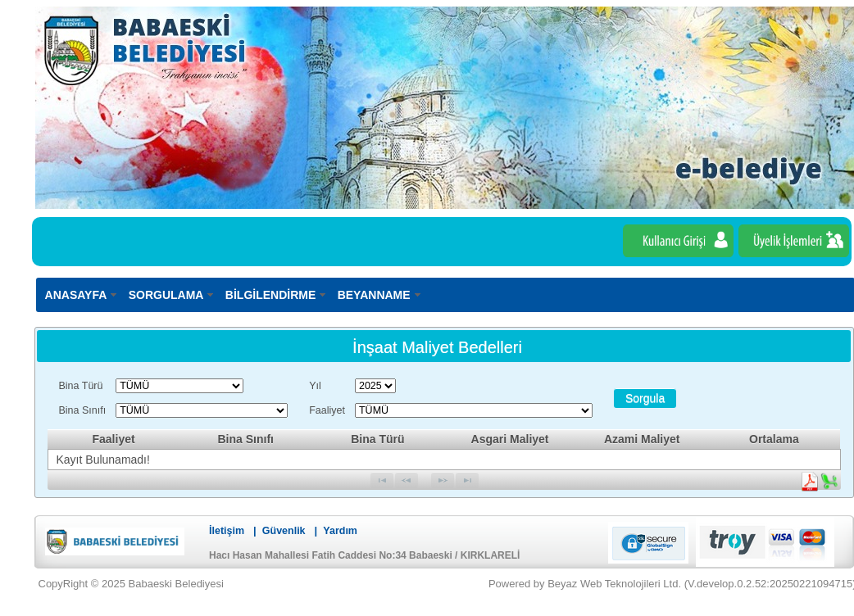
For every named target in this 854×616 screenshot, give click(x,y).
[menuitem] (82, 294)
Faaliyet (327, 410)
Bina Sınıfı (83, 410)
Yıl (315, 386)
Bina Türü (81, 386)
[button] (645, 398)
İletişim (227, 531)
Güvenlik (284, 531)
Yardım (340, 531)
